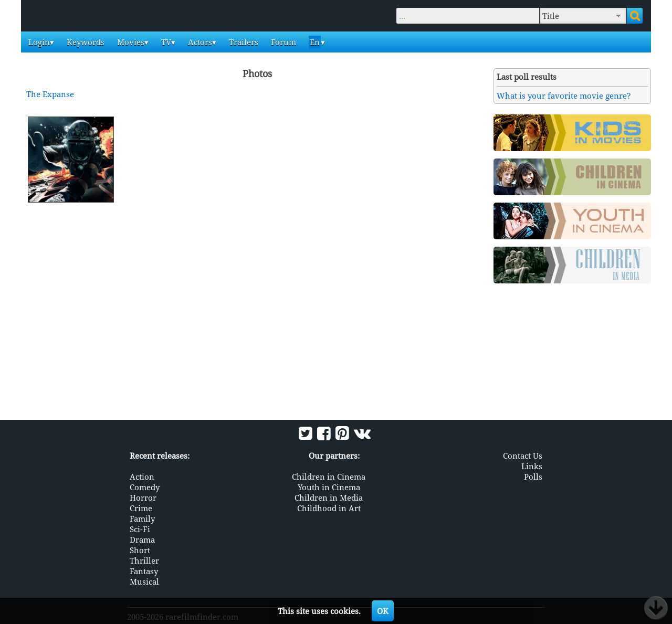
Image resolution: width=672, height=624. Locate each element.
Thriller (144, 560)
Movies (130, 42)
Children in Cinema (329, 477)
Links (532, 466)
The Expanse (50, 94)
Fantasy (144, 571)
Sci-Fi (140, 529)
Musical (144, 581)
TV (165, 42)
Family (142, 519)
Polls (533, 477)
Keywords (85, 42)
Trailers (243, 42)
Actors (199, 42)
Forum (282, 42)
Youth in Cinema (329, 487)
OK (383, 611)
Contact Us (523, 456)
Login (38, 42)
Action (142, 477)
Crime (141, 508)
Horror (143, 498)
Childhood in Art (329, 508)
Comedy (145, 487)
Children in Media (329, 498)
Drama (142, 540)
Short (140, 550)
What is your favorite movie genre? (564, 96)
